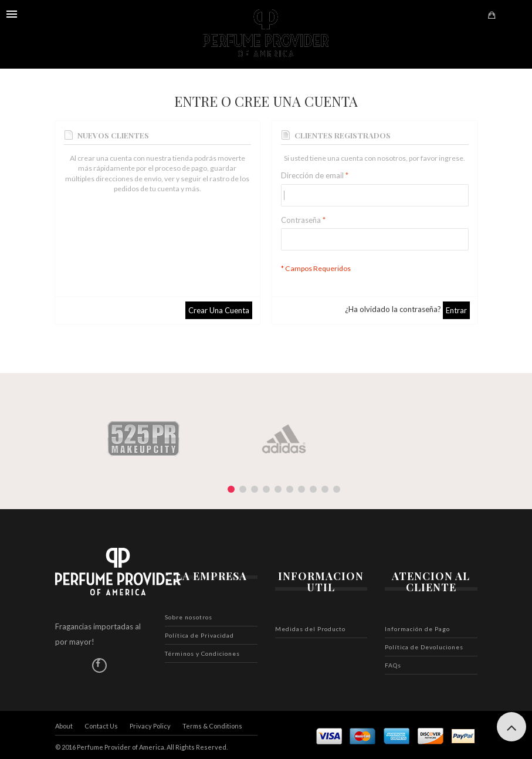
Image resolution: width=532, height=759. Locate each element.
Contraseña (301, 220)
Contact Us (101, 726)
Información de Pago (417, 629)
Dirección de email (312, 176)
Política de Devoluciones (424, 647)
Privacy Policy (150, 726)
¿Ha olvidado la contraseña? (393, 309)
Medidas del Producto (310, 629)
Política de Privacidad (199, 635)
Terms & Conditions (212, 726)
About (64, 726)
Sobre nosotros (189, 617)
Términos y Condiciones (202, 653)
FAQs (393, 665)
